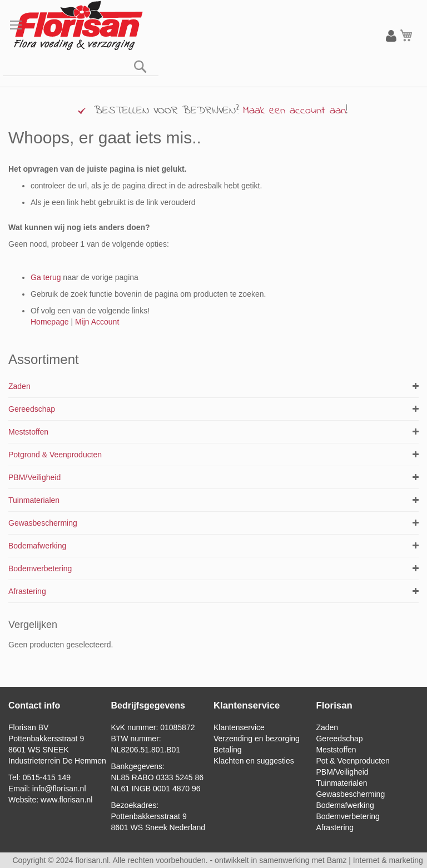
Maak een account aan (294, 111)
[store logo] (78, 26)
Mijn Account (97, 322)
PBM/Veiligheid (34, 477)
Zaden (19, 386)
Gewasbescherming (43, 523)
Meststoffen (28, 432)
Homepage (50, 322)
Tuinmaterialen (34, 500)
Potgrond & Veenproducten (55, 455)
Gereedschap (32, 409)
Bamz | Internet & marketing (375, 860)
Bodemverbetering (40, 568)
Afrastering (27, 591)
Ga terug (46, 277)
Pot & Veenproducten (352, 761)
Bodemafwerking (37, 546)
